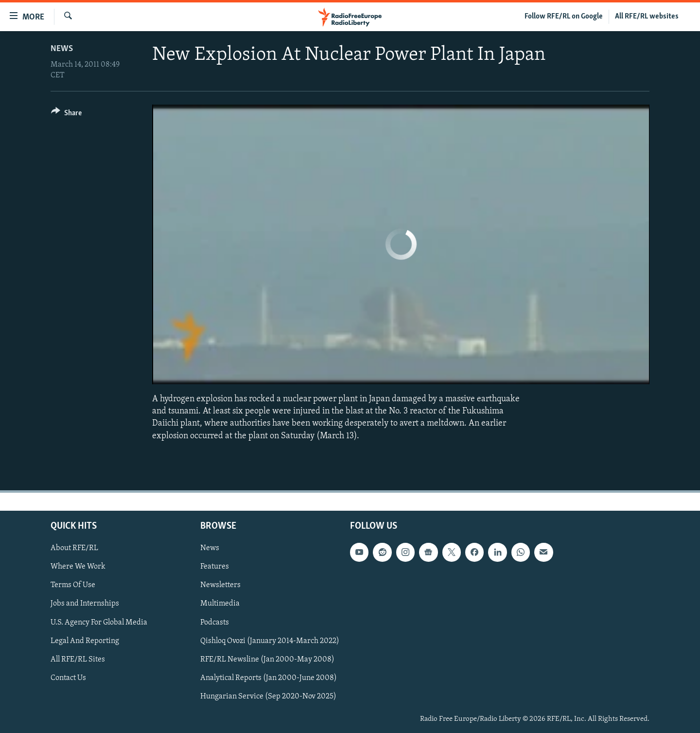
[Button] (66, 115)
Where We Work (78, 567)
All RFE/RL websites (647, 17)
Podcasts (215, 622)
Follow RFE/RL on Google (564, 17)
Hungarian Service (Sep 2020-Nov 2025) (268, 696)
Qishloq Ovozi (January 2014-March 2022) (270, 641)
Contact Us (68, 678)
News (62, 49)
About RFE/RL (74, 548)
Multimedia (220, 604)
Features (215, 567)
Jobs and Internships (85, 604)
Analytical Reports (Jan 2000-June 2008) (269, 678)
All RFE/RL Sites (78, 659)
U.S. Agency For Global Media (99, 622)
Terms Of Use (73, 585)
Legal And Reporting (85, 641)
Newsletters (220, 585)
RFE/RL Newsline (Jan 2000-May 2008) (267, 659)
